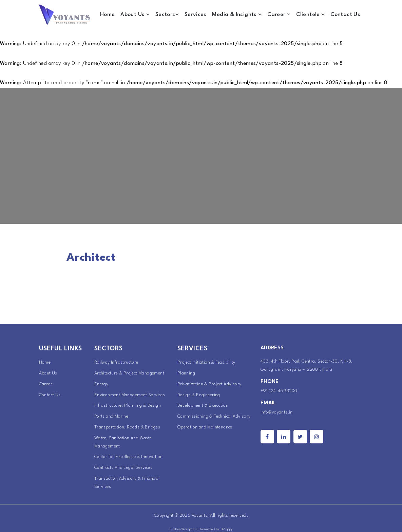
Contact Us (345, 15)
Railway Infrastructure (116, 362)
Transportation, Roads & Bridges (127, 427)
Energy (101, 384)
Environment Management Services (130, 395)
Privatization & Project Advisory (209, 384)
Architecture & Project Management (129, 373)
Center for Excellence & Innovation (129, 457)
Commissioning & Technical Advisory (214, 416)
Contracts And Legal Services (123, 468)
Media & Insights (237, 14)
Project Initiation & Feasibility (206, 362)
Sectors (167, 14)
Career (279, 14)
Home (108, 15)
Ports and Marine (111, 416)
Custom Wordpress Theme (189, 529)
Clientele (310, 14)
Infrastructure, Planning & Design (128, 406)
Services (196, 15)
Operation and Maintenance (205, 427)
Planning (186, 373)
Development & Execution (203, 406)
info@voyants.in (277, 412)
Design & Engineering (199, 395)
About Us (135, 14)
